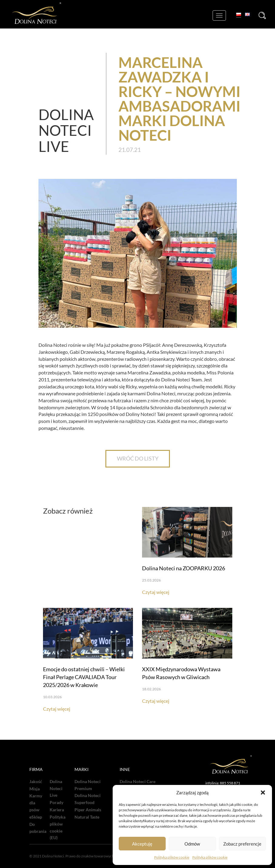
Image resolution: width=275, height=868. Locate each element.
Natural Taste (87, 817)
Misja (35, 789)
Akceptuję (142, 844)
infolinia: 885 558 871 (223, 783)
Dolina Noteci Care (137, 782)
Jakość (36, 782)
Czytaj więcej (156, 592)
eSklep (36, 817)
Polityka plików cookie (172, 857)
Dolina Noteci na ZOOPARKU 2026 (184, 568)
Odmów (192, 844)
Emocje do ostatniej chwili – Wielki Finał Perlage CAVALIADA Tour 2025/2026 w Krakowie (84, 677)
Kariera (57, 810)
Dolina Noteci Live (56, 789)
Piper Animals (88, 810)
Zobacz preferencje (242, 844)
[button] (263, 793)
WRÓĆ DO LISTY (138, 458)
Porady (56, 803)
